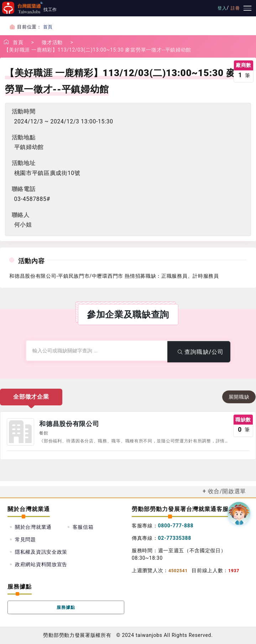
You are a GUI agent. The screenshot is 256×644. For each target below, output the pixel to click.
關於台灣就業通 (33, 527)
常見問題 (25, 539)
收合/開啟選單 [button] (227, 491)
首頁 (48, 27)
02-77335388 (175, 538)
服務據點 (66, 607)
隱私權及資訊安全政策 (41, 552)
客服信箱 (83, 527)
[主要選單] (247, 8)
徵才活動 (52, 42)
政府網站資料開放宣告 (41, 564)
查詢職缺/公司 (199, 352)
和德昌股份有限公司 (69, 424)
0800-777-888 (176, 526)
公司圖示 (20, 432)
